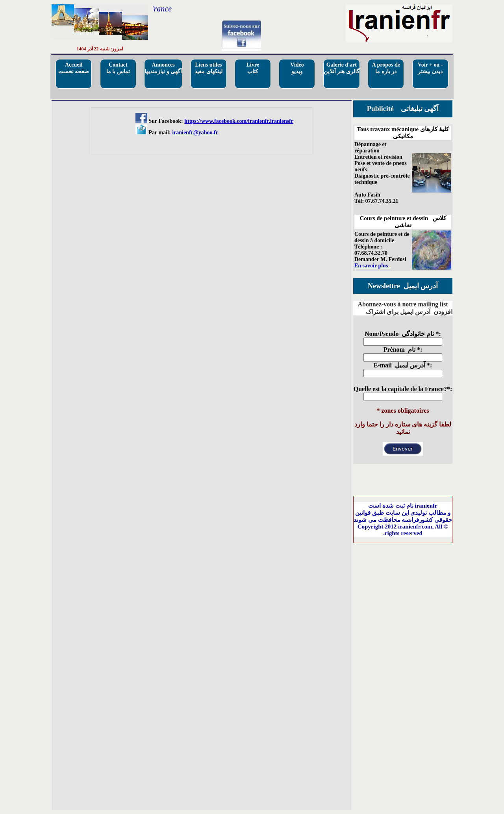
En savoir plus (372, 266)
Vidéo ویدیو (297, 68)
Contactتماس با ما (118, 68)
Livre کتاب (253, 68)
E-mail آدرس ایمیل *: (403, 365)
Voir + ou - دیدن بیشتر (430, 68)
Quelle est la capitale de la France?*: (403, 389)
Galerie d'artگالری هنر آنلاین (342, 68)
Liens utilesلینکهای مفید (208, 68)
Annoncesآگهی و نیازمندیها (163, 68)
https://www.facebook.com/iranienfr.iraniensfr (239, 121)
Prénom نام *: (403, 350)
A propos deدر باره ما (386, 68)
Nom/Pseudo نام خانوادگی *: (403, 334)
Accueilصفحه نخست (74, 68)
